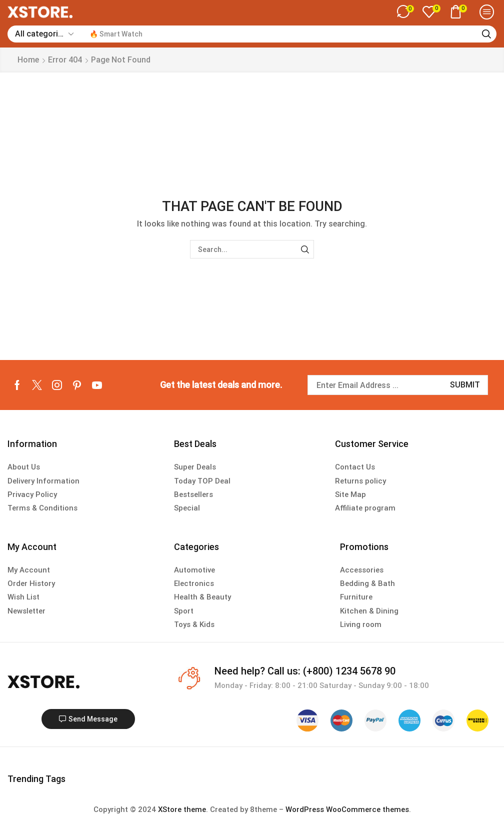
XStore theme (182, 809)
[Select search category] (43, 34)
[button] (405, 12)
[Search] (486, 34)
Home (28, 60)
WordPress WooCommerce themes (347, 809)
